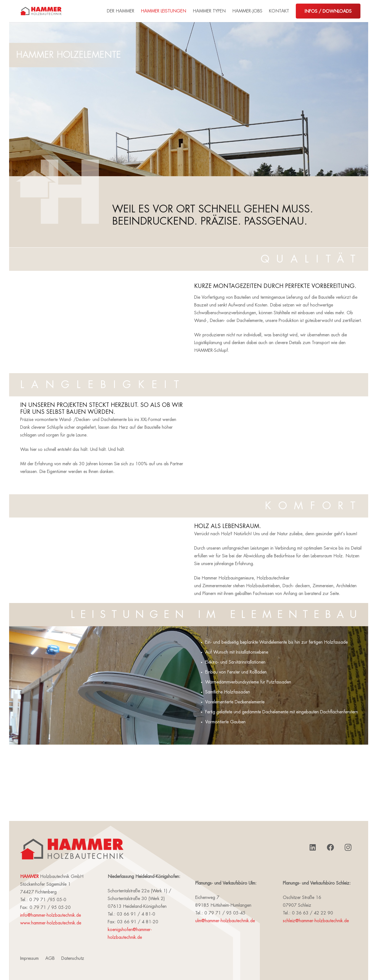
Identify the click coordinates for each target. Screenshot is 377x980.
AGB (50, 958)
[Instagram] (348, 848)
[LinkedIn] (313, 848)
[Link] (41, 11)
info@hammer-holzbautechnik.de (51, 915)
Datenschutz (73, 958)
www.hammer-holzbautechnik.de (51, 923)
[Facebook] (330, 848)
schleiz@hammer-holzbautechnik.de (316, 921)
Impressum (29, 958)
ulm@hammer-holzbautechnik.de (225, 921)
